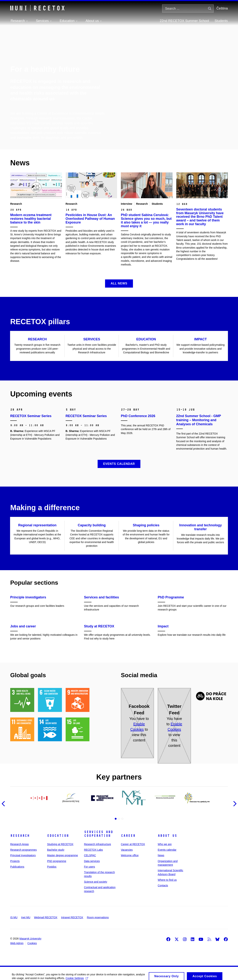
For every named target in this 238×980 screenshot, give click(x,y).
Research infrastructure (98, 844)
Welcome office (130, 855)
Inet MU (26, 917)
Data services (92, 861)
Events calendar (167, 850)
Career (128, 836)
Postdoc (52, 867)
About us (167, 836)
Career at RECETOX (133, 844)
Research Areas (20, 844)
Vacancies (127, 850)
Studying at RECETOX (60, 844)
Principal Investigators (23, 855)
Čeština (222, 8)
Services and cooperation (99, 834)
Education (58, 836)
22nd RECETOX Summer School (184, 21)
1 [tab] (116, 819)
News (161, 855)
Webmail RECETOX (46, 917)
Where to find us (167, 880)
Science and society (96, 882)
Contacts (163, 885)
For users (90, 867)
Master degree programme (62, 855)
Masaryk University (30, 939)
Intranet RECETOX (72, 917)
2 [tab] (119, 819)
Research (20, 836)
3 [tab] (122, 819)
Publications (17, 867)
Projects (15, 861)
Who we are (165, 844)
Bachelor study (56, 850)
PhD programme (57, 861)
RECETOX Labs (94, 850)
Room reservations (98, 917)
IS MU (14, 917)
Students (221, 21)
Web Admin (17, 943)
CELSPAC (90, 855)
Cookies (32, 943)
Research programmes (23, 850)
